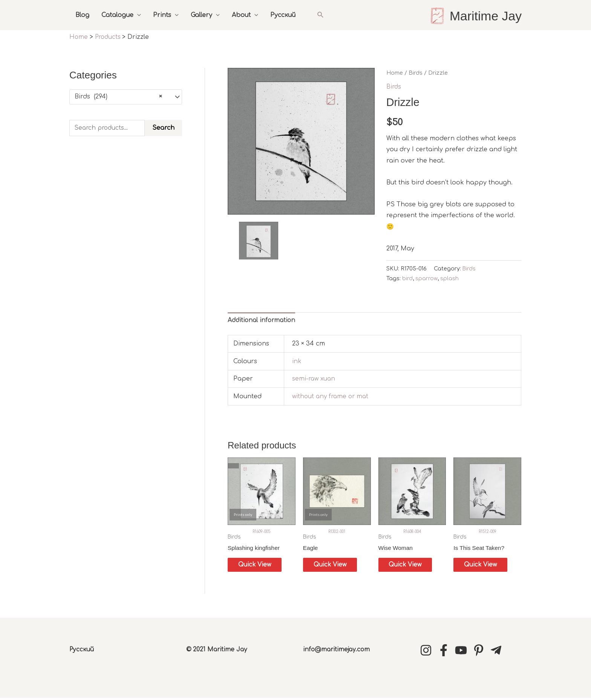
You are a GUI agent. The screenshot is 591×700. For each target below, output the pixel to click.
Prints (162, 15)
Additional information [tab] (263, 320)
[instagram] (428, 652)
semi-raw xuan (315, 379)
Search (163, 128)
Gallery (201, 15)
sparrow (427, 278)
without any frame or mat (332, 396)
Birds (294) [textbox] (118, 97)
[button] (321, 15)
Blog (82, 15)
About (241, 15)
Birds (416, 72)
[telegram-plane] (498, 652)
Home (395, 72)
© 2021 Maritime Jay (217, 651)
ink (297, 361)
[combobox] (126, 97)
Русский (283, 15)
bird (407, 278)
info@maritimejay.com (338, 651)
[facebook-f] (446, 652)
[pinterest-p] (481, 652)
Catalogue (117, 15)
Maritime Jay (484, 16)
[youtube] (463, 652)
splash (450, 278)
